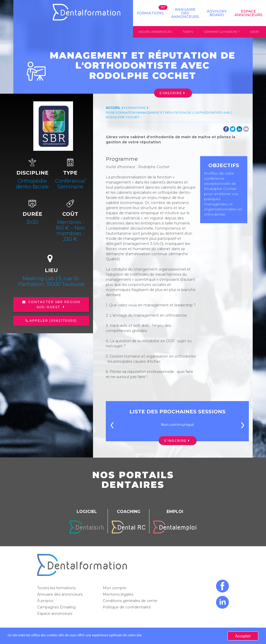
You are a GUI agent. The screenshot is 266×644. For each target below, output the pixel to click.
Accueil (113, 108)
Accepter (243, 636)
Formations (150, 13)
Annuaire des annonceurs (185, 13)
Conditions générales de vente (131, 601)
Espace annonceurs (55, 614)
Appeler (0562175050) (53, 321)
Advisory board (217, 13)
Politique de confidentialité (127, 607)
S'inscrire (171, 93)
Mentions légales (119, 595)
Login (254, 32)
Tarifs (188, 32)
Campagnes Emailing (57, 607)
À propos (46, 601)
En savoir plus (181, 636)
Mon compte (115, 588)
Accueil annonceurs (155, 32)
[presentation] (112, 426)
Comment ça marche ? (222, 32)
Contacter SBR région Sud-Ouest (54, 305)
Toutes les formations (57, 588)
